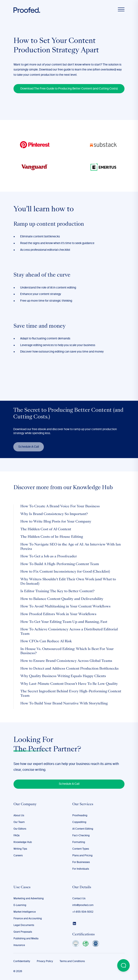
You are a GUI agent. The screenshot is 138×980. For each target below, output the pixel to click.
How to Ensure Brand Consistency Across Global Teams (66, 661)
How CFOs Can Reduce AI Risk (46, 641)
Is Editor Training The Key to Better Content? (57, 591)
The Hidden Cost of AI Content (46, 529)
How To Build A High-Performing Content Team (60, 564)
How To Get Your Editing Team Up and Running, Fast (64, 622)
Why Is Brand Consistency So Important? (54, 514)
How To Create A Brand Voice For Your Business (60, 506)
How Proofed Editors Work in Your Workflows (58, 614)
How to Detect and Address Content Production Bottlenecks (70, 669)
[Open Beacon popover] (123, 965)
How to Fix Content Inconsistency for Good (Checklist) (65, 572)
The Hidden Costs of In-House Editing (52, 537)
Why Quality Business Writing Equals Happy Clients (63, 676)
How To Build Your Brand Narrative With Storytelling (64, 704)
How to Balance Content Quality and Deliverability (62, 599)
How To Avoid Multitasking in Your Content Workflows (65, 607)
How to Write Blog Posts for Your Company (56, 522)
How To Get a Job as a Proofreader (49, 557)
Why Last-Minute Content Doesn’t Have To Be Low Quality (69, 684)
